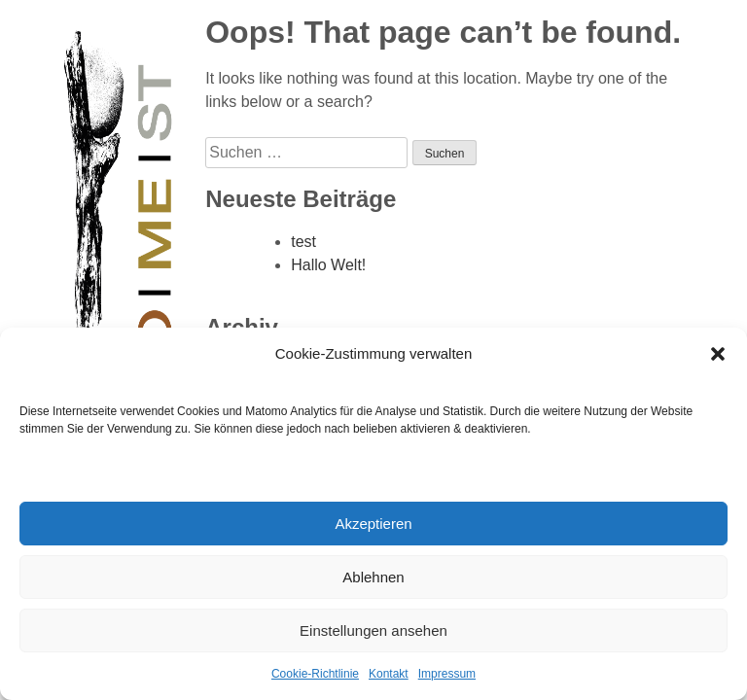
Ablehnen (373, 577)
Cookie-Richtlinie (315, 674)
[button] (718, 354)
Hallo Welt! (328, 265)
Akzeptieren (373, 524)
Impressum (447, 674)
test (303, 242)
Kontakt (389, 674)
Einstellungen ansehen (373, 630)
